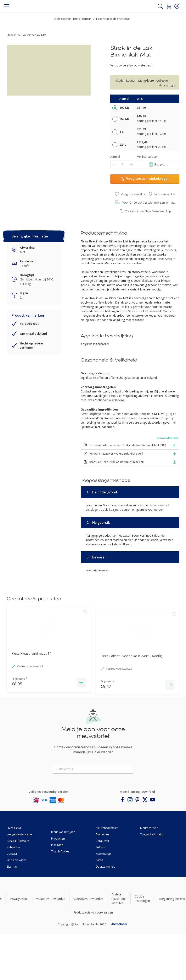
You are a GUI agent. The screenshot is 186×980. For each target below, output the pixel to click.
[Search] (160, 6)
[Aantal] (123, 165)
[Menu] (7, 6)
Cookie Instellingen (142, 899)
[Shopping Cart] (169, 6)
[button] (177, 6)
